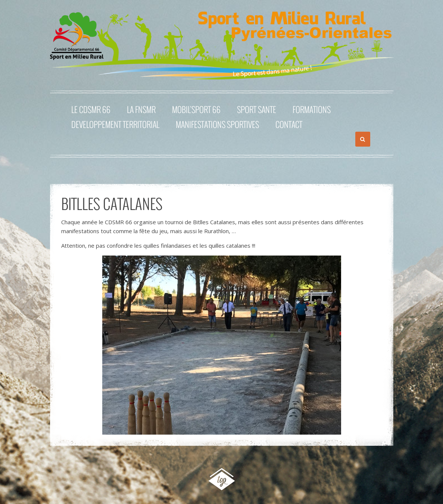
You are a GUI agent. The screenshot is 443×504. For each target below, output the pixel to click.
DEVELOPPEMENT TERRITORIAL (115, 124)
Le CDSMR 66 (91, 109)
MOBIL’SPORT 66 (196, 109)
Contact (289, 124)
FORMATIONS (312, 109)
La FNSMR (141, 109)
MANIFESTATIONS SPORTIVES (217, 124)
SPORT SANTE (257, 109)
